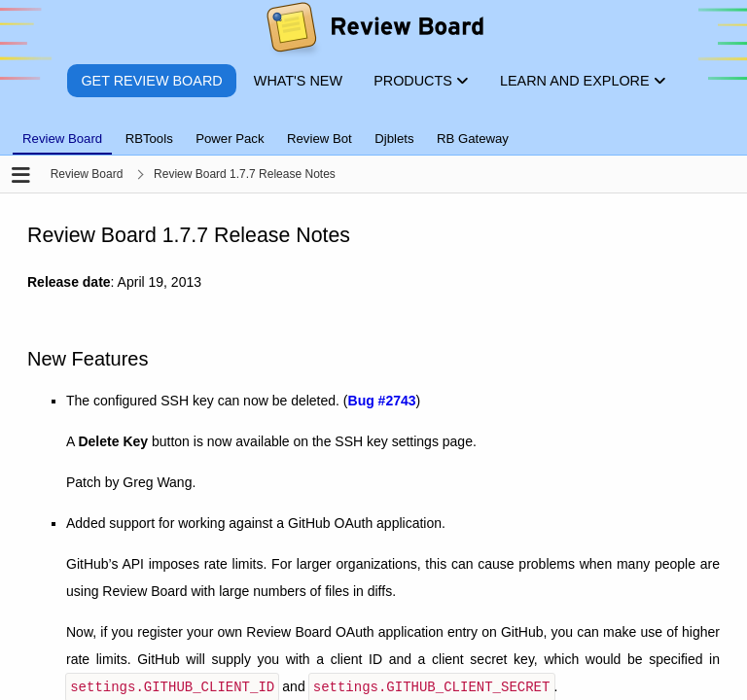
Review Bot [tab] (320, 139)
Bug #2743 (382, 401)
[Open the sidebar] (21, 176)
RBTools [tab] (149, 139)
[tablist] (373, 127)
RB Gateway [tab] (473, 139)
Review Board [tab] (62, 139)
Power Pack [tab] (230, 139)
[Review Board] (374, 32)
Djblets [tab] (394, 139)
